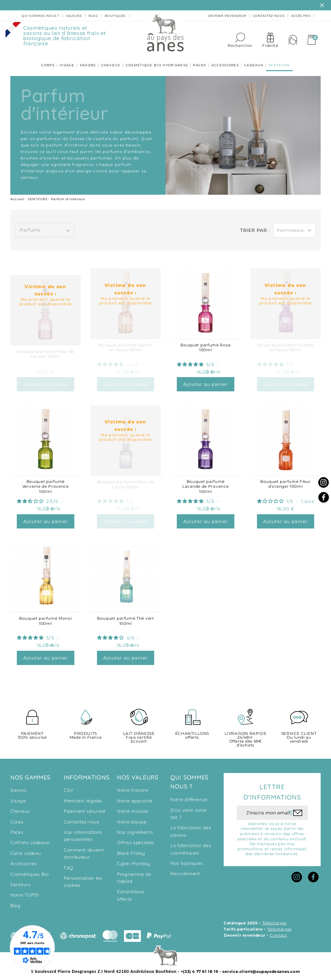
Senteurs (21, 879)
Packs (17, 827)
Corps (17, 817)
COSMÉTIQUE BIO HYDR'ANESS (157, 62)
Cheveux (20, 806)
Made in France (85, 730)
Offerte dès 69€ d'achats (246, 734)
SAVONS (90, 62)
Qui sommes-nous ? (41, 16)
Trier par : (255, 225)
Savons (18, 785)
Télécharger (275, 918)
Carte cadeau (26, 848)
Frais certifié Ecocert (139, 732)
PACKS (199, 62)
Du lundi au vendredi (299, 732)
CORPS (51, 62)
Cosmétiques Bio (30, 869)
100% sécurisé (32, 730)
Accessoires (24, 858)
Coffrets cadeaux (30, 838)
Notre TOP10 (25, 890)
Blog (16, 900)
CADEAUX (251, 62)
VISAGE (70, 62)
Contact (278, 930)
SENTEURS (276, 62)
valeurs (74, 16)
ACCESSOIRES (223, 62)
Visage (18, 796)
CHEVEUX (112, 62)
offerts (192, 730)
